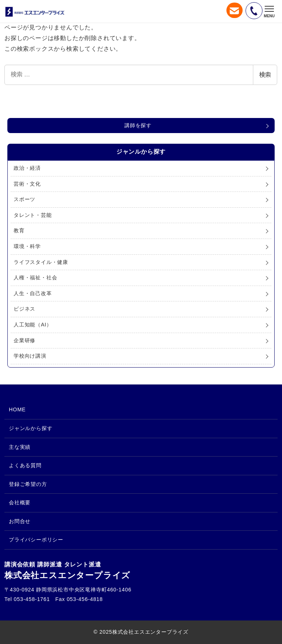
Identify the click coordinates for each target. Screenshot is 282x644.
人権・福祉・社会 (35, 278)
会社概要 (20, 502)
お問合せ (20, 521)
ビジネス (24, 309)
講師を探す (138, 125)
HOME (17, 409)
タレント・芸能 (33, 215)
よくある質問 (25, 465)
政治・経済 (27, 168)
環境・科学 (27, 246)
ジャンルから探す (31, 428)
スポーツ (24, 199)
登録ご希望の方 (28, 484)
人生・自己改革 (33, 293)
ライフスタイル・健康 (41, 262)
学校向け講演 (30, 356)
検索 (265, 75)
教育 (19, 230)
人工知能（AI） (33, 325)
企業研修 (24, 340)
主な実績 (20, 447)
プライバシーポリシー (36, 540)
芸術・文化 (27, 184)
